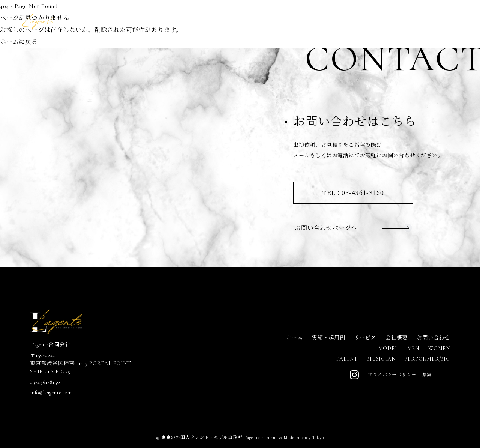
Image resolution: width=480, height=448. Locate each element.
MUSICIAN (381, 359)
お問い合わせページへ (326, 228)
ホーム (295, 338)
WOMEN (439, 348)
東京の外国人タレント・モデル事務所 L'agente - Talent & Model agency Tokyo (243, 437)
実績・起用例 (329, 338)
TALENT (347, 359)
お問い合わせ (433, 338)
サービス (365, 338)
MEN (413, 348)
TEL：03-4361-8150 (353, 193)
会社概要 (397, 338)
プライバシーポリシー (392, 375)
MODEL (388, 348)
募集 (427, 375)
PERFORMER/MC (427, 359)
